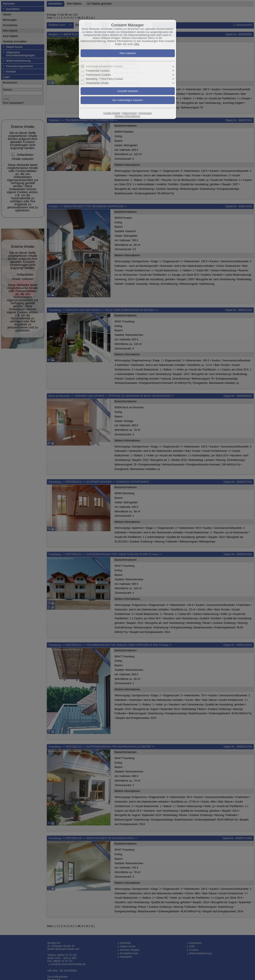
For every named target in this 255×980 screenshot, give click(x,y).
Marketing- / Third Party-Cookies (105, 79)
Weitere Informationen (127, 116)
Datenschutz (130, 113)
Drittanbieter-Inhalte (97, 83)
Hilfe (137, 44)
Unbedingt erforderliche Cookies (104, 66)
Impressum (145, 113)
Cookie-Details (112, 113)
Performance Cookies (98, 75)
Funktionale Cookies (98, 71)
